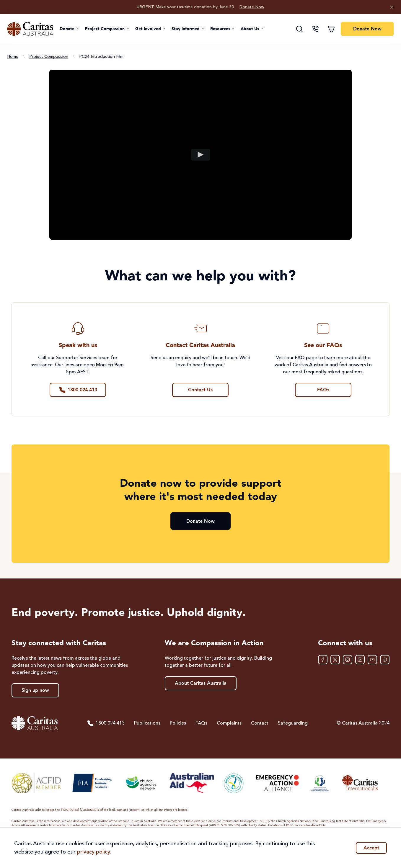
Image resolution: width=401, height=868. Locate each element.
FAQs (201, 723)
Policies (178, 723)
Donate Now (252, 7)
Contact (260, 723)
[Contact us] (315, 29)
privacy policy (94, 852)
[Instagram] (348, 660)
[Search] (299, 29)
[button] (69, 29)
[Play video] (201, 155)
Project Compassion (49, 57)
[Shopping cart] (331, 29)
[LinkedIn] (360, 660)
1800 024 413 (106, 723)
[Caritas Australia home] (30, 29)
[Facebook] (323, 660)
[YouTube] (372, 660)
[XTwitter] (335, 660)
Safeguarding (293, 723)
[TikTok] (385, 660)
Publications (147, 723)
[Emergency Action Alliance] (277, 783)
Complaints (229, 723)
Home (13, 57)
